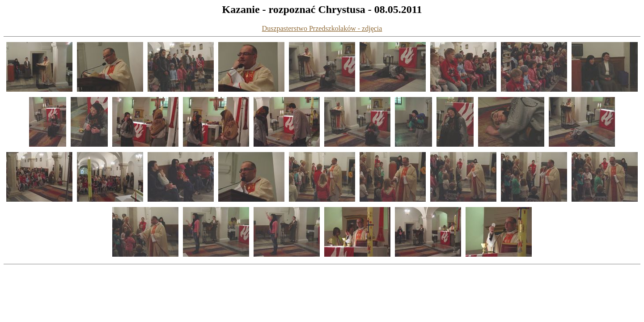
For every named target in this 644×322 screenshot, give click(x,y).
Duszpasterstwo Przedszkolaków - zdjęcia (322, 28)
